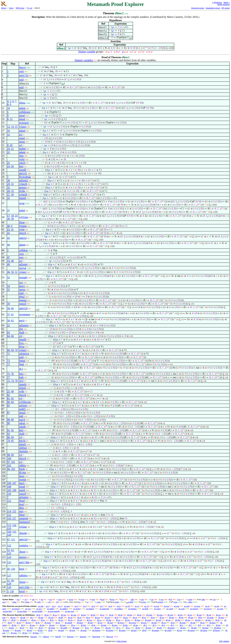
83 (12, 398)
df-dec (11, 628)
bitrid (22, 591)
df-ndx (194, 628)
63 (12, 550)
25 (9, 163)
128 (9, 584)
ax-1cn (28, 609)
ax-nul (187, 606)
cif (171, 599)
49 (9, 264)
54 (9, 286)
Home (11, 8)
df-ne (190, 615)
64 (9, 336)
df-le (93, 625)
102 (9, 465)
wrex (112, 599)
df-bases (216, 630)
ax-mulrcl (90, 609)
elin (21, 329)
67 (9, 539)
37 (9, 210)
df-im (138, 628)
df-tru (83, 615)
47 (9, 257)
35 (9, 198)
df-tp (153, 617)
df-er (173, 623)
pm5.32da (24, 587)
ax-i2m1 (157, 609)
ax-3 (60, 606)
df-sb (120, 615)
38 (12, 219)
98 (9, 455)
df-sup (32, 625)
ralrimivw (24, 354)
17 (9, 216)
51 (16, 272)
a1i (21, 135)
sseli (21, 71)
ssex (21, 257)
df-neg (115, 625)
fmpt (21, 364)
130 (12, 591)
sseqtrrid (24, 518)
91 (9, 430)
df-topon (191, 630)
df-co (99, 620)
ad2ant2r (24, 180)
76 (12, 374)
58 (9, 308)
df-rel (80, 620)
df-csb (51, 617)
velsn (22, 159)
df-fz (87, 628)
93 (9, 434)
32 (9, 187)
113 (9, 525)
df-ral (209, 615)
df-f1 (10, 623)
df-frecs (121, 623)
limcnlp (34, 637)
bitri (21, 166)
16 (9, 131)
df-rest (72, 630)
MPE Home (20, 8)
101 (13, 462)
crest (99, 602)
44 (9, 245)
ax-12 (147, 606)
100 (9, 458)
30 (9, 180)
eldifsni (23, 448)
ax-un (217, 606)
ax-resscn (16, 609)
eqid (21, 80)
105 (9, 490)
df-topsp (204, 630)
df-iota (198, 620)
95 (12, 441)
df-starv (18, 630)
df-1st (100, 623)
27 (9, 194)
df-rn (118, 620)
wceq (71, 599)
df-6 (181, 625)
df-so (43, 620)
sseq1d (23, 304)
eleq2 (22, 297)
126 (13, 569)
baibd (22, 210)
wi (26, 599)
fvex (21, 343)
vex (21, 282)
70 (16, 350)
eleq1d (23, 233)
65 (9, 332)
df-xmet (122, 630)
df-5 (172, 625)
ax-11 (137, 606)
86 (9, 437)
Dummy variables (84, 60)
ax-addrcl (64, 609)
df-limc (36, 633)
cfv (58, 602)
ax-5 (85, 606)
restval (23, 268)
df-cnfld (168, 630)
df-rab (23, 617)
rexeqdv (23, 277)
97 (9, 462)
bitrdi (22, 469)
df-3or (63, 615)
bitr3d (22, 441)
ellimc (22, 103)
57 (9, 314)
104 (9, 532)
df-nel (199, 615)
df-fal (93, 615)
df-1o (164, 623)
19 (9, 149)
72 (9, 381)
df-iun (191, 617)
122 (9, 546)
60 (12, 308)
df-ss (88, 617)
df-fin (14, 625)
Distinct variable (87, 52)
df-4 (163, 625)
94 (12, 437)
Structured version (198, 8)
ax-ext (156, 606)
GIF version (226, 8)
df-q (31, 628)
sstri (21, 511)
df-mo (130, 615)
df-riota (48, 623)
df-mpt (221, 617)
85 (9, 405)
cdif (132, 599)
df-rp (41, 628)
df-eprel (23, 620)
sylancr (23, 127)
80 (9, 402)
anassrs (23, 187)
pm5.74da (24, 562)
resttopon (24, 123)
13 (11, 119)
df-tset (29, 630)
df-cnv (90, 620)
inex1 (22, 286)
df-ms (25, 633)
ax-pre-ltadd (37, 611)
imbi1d (23, 238)
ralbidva (23, 575)
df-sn (135, 617)
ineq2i (22, 413)
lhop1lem (96, 637)
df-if (116, 617)
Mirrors (4, 8)
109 (14, 490)
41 (12, 229)
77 (9, 377)
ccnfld (130, 602)
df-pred (148, 620)
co (79, 602)
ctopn (117, 602)
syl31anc (24, 217)
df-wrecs (132, 623)
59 (9, 304)
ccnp (175, 602)
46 (9, 272)
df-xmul (76, 628)
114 (9, 511)
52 (9, 277)
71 (9, 354)
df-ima (23, 472)
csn (179, 599)
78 (16, 381)
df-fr (52, 620)
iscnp (22, 203)
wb (33, 599)
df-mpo (80, 623)
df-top (179, 630)
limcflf (58, 637)
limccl (22, 67)
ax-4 (76, 606)
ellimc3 (46, 637)
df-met (134, 630)
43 (9, 238)
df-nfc (180, 615)
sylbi (22, 391)
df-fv (38, 623)
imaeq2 (23, 300)
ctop (144, 602)
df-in (79, 617)
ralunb (22, 427)
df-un (70, 617)
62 (12, 321)
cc (88, 602)
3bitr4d (23, 533)
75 (9, 374)
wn (18, 599)
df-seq (97, 628)
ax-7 (102, 606)
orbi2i (22, 163)
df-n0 (218, 625)
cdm (203, 599)
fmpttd (23, 198)
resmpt (23, 480)
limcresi (70, 637)
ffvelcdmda (25, 177)
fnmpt (22, 361)
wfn (39, 602)
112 (9, 501)
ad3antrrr (24, 325)
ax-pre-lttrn (22, 611)
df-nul (107, 617)
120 (9, 535)
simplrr (23, 384)
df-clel (170, 615)
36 (9, 219)
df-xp (70, 620)
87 (9, 413)
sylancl (23, 350)
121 (13, 539)
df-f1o (28, 623)
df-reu (13, 617)
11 (8, 581)
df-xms (14, 633)
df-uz (22, 628)
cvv (122, 599)
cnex (21, 254)
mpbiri (23, 149)
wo (51, 599)
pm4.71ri (24, 75)
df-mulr (6, 630)
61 (12, 314)
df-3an (73, 615)
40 (9, 226)
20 (11, 145)
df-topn (84, 630)
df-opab (210, 617)
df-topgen (96, 630)
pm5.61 (23, 173)
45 (9, 569)
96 (9, 469)
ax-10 (128, 606)
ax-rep (166, 606)
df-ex (102, 615)
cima (14, 602)
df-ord (158, 620)
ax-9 (119, 606)
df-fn (218, 620)
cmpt (190, 599)
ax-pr (207, 606)
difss (21, 508)
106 (9, 483)
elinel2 (23, 388)
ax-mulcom (104, 609)
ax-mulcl (77, 609)
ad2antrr (23, 264)
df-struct (171, 628)
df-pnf (52, 625)
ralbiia (22, 465)
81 (9, 398)
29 (9, 184)
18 (12, 216)
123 (9, 553)
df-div (125, 625)
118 (14, 525)
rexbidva (24, 546)
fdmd (22, 515)
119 (9, 528)
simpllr (23, 170)
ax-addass (119, 609)
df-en (202, 623)
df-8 (199, 625)
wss (162, 599)
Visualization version (213, 8)
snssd (22, 115)
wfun (27, 602)
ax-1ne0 (170, 609)
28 (9, 191)
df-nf (111, 615)
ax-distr (145, 609)
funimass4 (24, 522)
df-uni (171, 617)
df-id (13, 620)
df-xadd (64, 628)
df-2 (145, 625)
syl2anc (23, 527)
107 (14, 483)
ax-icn (39, 609)
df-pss (97, 617)
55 (9, 289)
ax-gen (67, 606)
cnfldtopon (25, 112)
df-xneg (52, 628)
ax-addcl (51, 609)
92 (12, 430)
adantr (22, 108)
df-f (21, 369)
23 (16, 216)
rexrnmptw (25, 314)
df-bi (38, 615)
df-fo (19, 623)
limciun (83, 637)
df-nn (136, 625)
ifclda (22, 191)
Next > (227, 2)
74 (12, 381)
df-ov (58, 623)
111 (14, 532)
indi (21, 416)
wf (50, 602)
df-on (168, 620)
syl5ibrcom (25, 402)
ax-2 (54, 606)
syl (21, 145)
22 (9, 152)
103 (13, 469)
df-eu (139, 615)
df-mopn (155, 630)
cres (4, 602)
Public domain (122, 641)
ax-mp (41, 606)
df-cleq (160, 615)
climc (190, 602)
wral (103, 599)
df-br (200, 617)
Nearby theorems (224, 5)
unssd (22, 119)
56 (9, 321)
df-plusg (217, 628)
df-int (181, 617)
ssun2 (22, 138)
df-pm (193, 623)
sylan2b (23, 184)
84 (12, 402)
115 (14, 511)
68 (9, 350)
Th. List (30, 8)
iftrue (22, 222)
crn (214, 599)
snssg (22, 142)
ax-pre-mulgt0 (54, 611)
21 (12, 149)
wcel (82, 599)
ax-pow (197, 606)
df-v (32, 617)
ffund (22, 501)
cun (142, 599)
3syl (21, 381)
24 (9, 166)
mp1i (22, 321)
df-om (90, 623)
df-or (55, 615)
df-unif (61, 630)
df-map (183, 623)
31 (12, 184)
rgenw (22, 289)
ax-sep (176, 606)
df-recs (144, 623)
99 (12, 455)
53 (9, 550)
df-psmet (110, 630)
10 (9, 108)
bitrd (21, 569)
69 (12, 350)
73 (9, 361)
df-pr (144, 617)
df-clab (149, 615)
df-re (128, 628)
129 (9, 587)
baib (21, 377)
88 (9, 420)
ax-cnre (220, 609)
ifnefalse (24, 451)
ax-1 (48, 606)
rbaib (22, 332)
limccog (110, 637)
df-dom (212, 623)
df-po (34, 620)
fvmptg (23, 226)
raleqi (22, 423)
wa (42, 599)
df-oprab (68, 623)
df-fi (23, 625)
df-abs (159, 628)
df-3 (154, 625)
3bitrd (22, 552)
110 (9, 494)
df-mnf (63, 625)
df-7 (190, 625)
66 (12, 336)
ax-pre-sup (69, 611)
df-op (162, 617)
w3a (60, 599)
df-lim (178, 620)
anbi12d (23, 308)
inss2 (22, 476)
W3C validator (224, 641)
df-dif (61, 617)
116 (9, 518)
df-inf (42, 625)
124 (9, 557)
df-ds (50, 630)
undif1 (22, 409)
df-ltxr (83, 625)
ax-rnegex (194, 609)
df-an (46, 615)
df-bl (144, 630)
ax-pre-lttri (7, 611)
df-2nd (110, 623)
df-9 (209, 625)
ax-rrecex (208, 609)
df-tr (5, 620)
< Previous (217, 2)
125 (9, 562)
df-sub (104, 625)
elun (21, 156)
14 (12, 127)
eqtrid (22, 490)
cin (152, 599)
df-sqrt (148, 628)
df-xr (73, 625)
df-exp (108, 628)
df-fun (208, 620)
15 (16, 127)
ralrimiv (23, 405)
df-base (205, 628)
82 (9, 395)
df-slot (183, 628)
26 (12, 166)
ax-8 (110, 606)
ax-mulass (132, 609)
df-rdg (154, 623)
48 (12, 261)
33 (12, 191)
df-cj (118, 628)
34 (12, 194)
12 (9, 127)
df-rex (218, 615)
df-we (61, 620)
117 (14, 518)
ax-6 (93, 606)
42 (9, 233)
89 (12, 420)
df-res (127, 620)
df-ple (40, 630)
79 (9, 441)
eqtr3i (22, 420)
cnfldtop (23, 250)
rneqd (22, 487)
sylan (22, 229)
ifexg (22, 347)
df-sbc (41, 617)
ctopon (160, 602)
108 (9, 487)
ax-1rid (182, 609)
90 (9, 423)
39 (12, 581)
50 (12, 272)
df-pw (126, 617)
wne (93, 599)
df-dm (109, 620)
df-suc (188, 620)
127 (9, 575)
